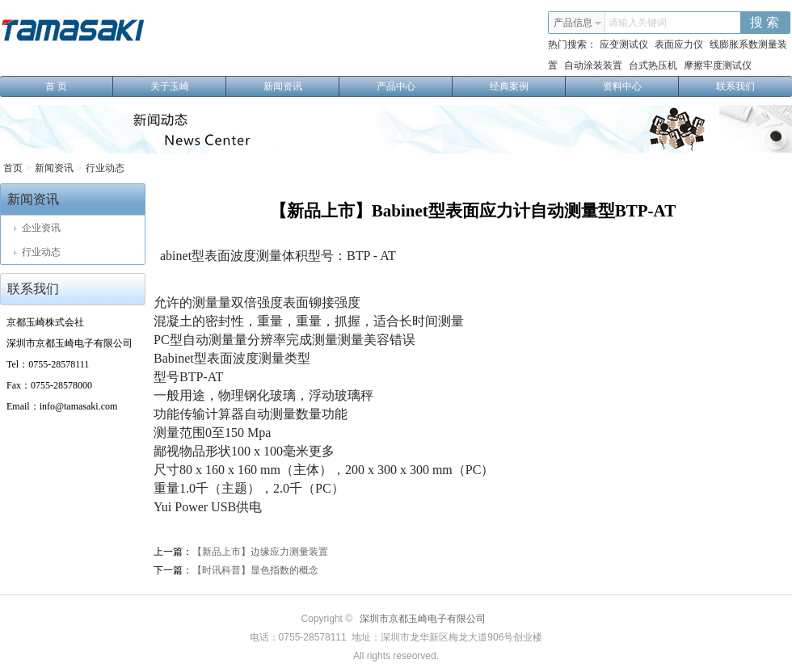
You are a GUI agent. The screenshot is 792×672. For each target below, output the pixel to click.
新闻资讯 (302, 86)
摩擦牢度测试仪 (718, 65)
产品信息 (578, 23)
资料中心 (641, 86)
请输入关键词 (638, 23)
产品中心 (415, 86)
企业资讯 (37, 228)
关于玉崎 (189, 86)
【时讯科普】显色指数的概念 (255, 570)
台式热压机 (653, 65)
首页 (13, 168)
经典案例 (528, 86)
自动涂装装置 (593, 65)
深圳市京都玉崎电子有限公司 (423, 619)
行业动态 (105, 168)
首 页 (79, 86)
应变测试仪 (624, 44)
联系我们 (735, 86)
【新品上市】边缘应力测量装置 (260, 552)
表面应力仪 (679, 44)
